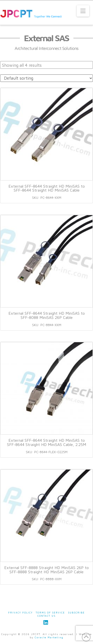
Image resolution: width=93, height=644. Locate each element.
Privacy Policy (20, 613)
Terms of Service (50, 613)
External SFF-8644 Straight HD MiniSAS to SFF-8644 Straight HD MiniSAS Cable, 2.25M (46, 442)
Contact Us (46, 616)
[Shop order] (46, 78)
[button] (83, 11)
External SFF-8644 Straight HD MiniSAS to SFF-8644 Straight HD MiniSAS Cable (47, 188)
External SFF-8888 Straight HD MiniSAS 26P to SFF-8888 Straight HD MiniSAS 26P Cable (46, 570)
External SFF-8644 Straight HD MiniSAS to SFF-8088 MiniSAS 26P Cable (47, 315)
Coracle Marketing (49, 637)
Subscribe (76, 613)
